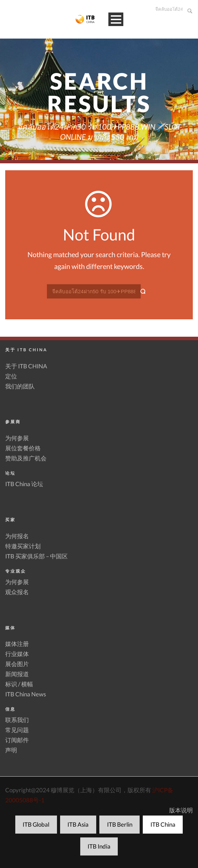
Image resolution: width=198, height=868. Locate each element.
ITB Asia (78, 824)
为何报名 (17, 536)
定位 (11, 376)
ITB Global (36, 824)
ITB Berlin (120, 824)
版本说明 (181, 810)
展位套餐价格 (23, 448)
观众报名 (17, 592)
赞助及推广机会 (26, 458)
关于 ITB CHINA (26, 366)
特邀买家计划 (23, 546)
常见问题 (17, 730)
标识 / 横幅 (19, 684)
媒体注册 (17, 644)
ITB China (163, 824)
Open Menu (116, 19)
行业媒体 (17, 654)
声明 (11, 750)
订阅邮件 (17, 740)
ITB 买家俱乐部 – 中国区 (36, 556)
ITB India (99, 846)
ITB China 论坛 (24, 484)
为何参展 (17, 438)
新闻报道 (17, 674)
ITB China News (26, 694)
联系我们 (17, 720)
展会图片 (17, 664)
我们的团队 (20, 386)
